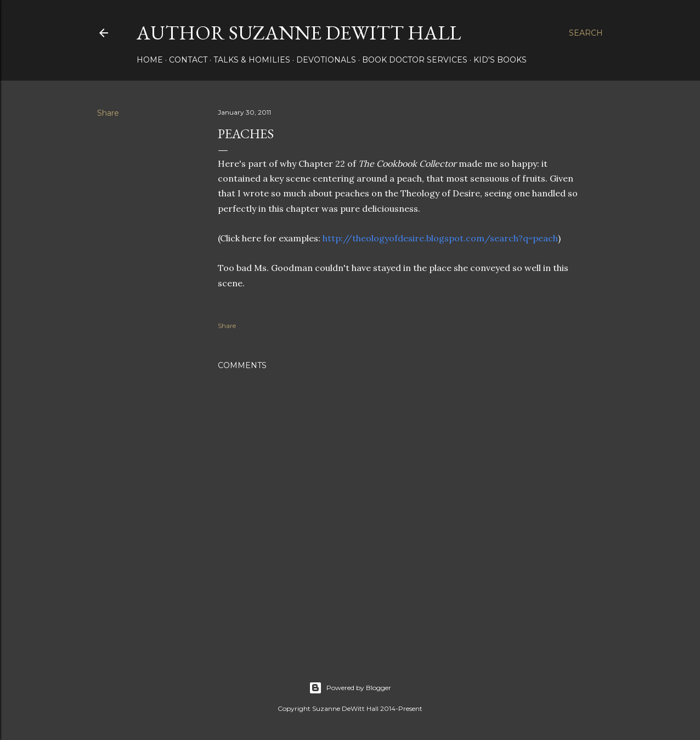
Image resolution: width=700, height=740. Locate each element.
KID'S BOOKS (500, 60)
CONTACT (188, 60)
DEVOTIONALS (326, 60)
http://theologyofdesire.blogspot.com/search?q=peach (440, 238)
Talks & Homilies (252, 60)
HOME (150, 60)
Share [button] (108, 113)
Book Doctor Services (415, 60)
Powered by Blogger (350, 688)
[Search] (586, 33)
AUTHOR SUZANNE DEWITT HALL (299, 33)
